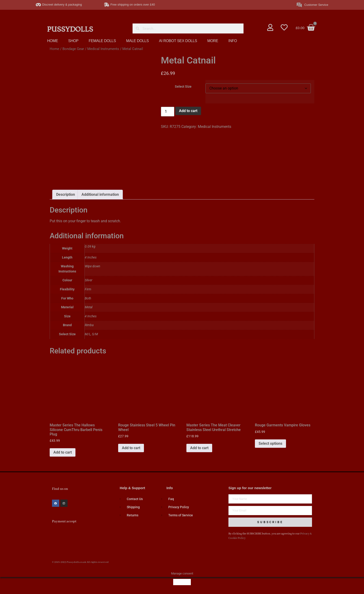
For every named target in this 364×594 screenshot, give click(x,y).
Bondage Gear (73, 49)
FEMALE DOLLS (102, 41)
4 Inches (91, 316)
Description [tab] (66, 194)
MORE (213, 41)
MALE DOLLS (137, 41)
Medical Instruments (103, 49)
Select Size (183, 87)
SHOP (73, 41)
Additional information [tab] (100, 194)
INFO (233, 41)
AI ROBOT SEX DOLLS (178, 41)
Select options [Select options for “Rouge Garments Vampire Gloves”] (270, 443)
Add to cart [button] (63, 452)
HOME (53, 41)
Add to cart (188, 111)
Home (54, 49)
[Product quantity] (168, 112)
